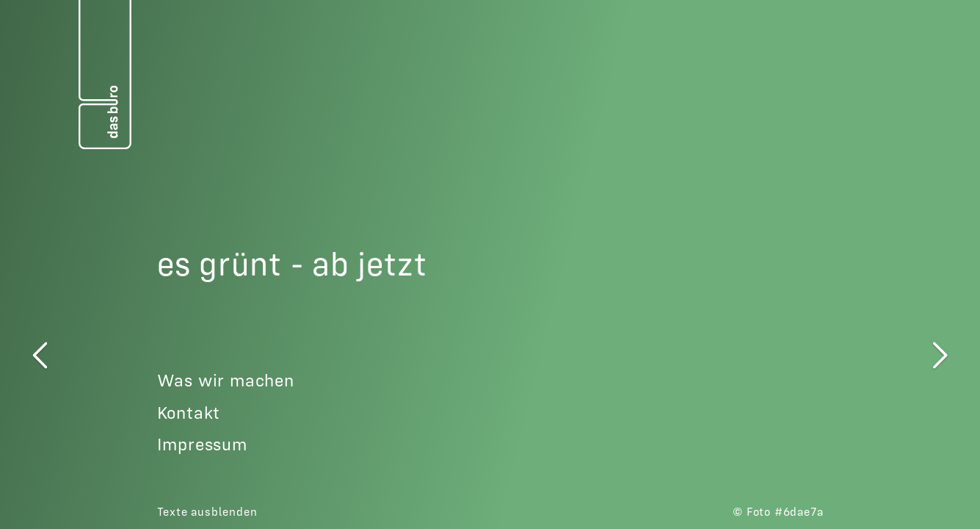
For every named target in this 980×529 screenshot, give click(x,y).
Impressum (202, 445)
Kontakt (189, 413)
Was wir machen (226, 381)
